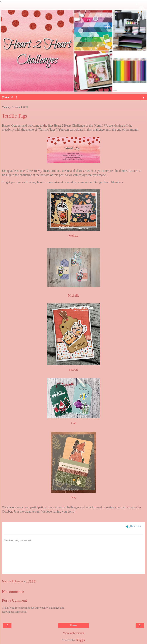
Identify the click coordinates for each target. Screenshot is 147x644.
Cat (73, 423)
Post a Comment (14, 600)
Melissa (73, 236)
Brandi (73, 370)
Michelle (73, 295)
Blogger (80, 640)
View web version (73, 633)
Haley (73, 497)
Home (73, 625)
